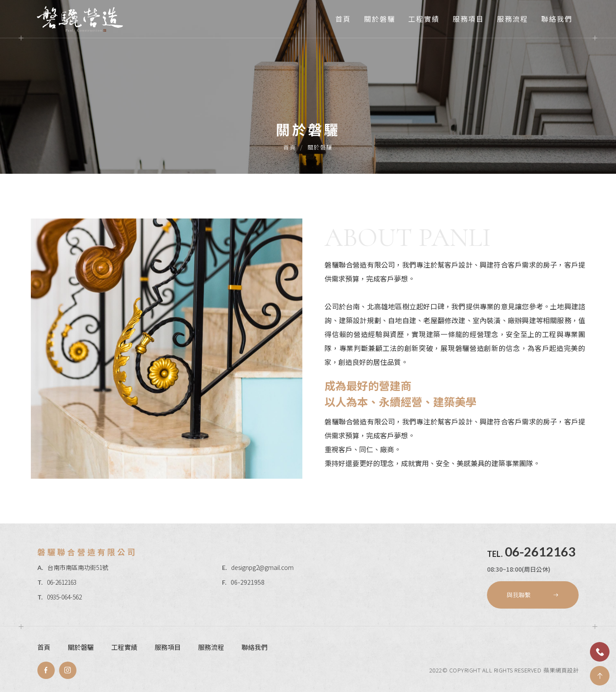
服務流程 (513, 19)
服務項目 (468, 19)
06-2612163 (62, 582)
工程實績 (424, 19)
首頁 (343, 19)
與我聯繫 (533, 595)
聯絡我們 (557, 19)
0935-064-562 (64, 597)
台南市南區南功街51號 (78, 567)
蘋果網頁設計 (561, 670)
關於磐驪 (380, 19)
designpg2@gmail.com (262, 567)
